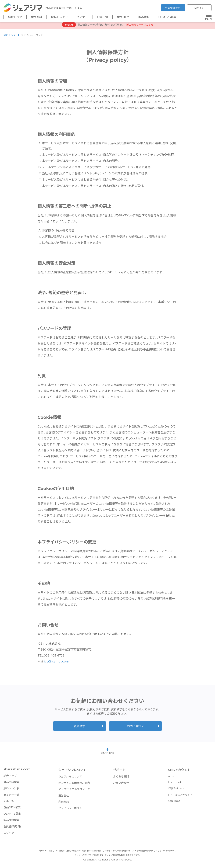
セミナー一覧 (11, 796)
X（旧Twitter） (176, 790)
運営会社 (64, 797)
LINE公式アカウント (180, 797)
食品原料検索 (11, 784)
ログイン (199, 8)
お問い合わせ (135, 728)
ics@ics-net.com (57, 663)
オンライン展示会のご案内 (74, 785)
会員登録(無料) (173, 8)
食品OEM (123, 17)
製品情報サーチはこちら (140, 26)
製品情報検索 (11, 822)
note (171, 778)
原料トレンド (59, 17)
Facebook (175, 784)
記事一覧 (102, 17)
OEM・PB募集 (167, 17)
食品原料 (37, 17)
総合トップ (15, 17)
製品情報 (144, 17)
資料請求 (80, 728)
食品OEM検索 (12, 809)
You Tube (174, 803)
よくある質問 (121, 778)
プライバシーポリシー (71, 810)
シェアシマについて (70, 778)
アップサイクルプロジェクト (75, 791)
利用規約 (64, 803)
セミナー (82, 17)
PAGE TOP (107, 753)
